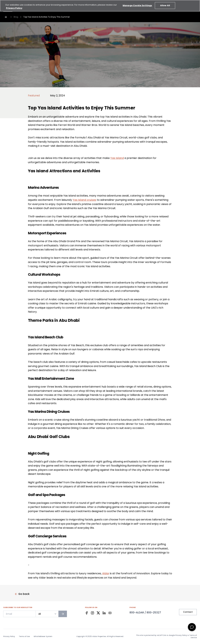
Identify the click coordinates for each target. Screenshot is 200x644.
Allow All (165, 3)
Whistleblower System (43, 637)
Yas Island (117, 158)
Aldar (106, 573)
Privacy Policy (9, 637)
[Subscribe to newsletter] (63, 614)
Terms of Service (193, 636)
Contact (188, 612)
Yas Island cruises (84, 200)
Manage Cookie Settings (137, 3)
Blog (16, 17)
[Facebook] (87, 613)
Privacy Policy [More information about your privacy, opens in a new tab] (14, 6)
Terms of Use (24, 637)
